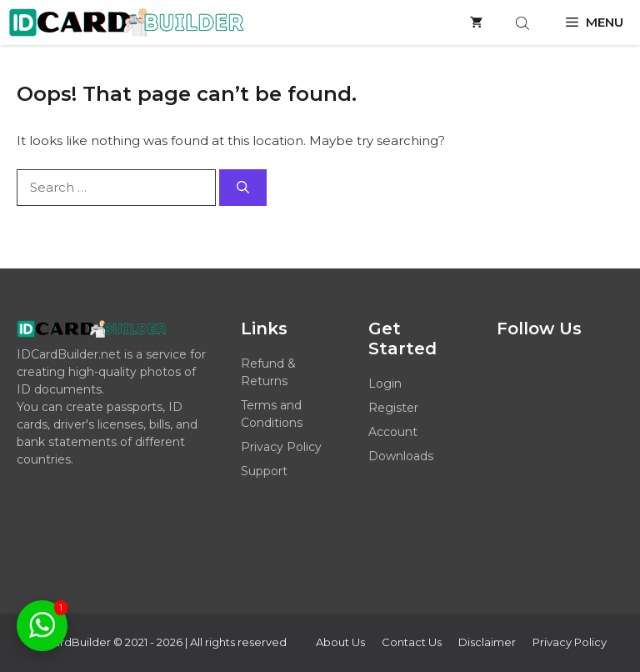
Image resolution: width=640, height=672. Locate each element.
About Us (340, 642)
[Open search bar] (524, 23)
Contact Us (412, 642)
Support (264, 471)
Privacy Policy (281, 447)
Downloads (401, 456)
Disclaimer (487, 642)
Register (393, 408)
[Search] (243, 188)
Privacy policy (570, 642)
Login (385, 384)
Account (393, 432)
